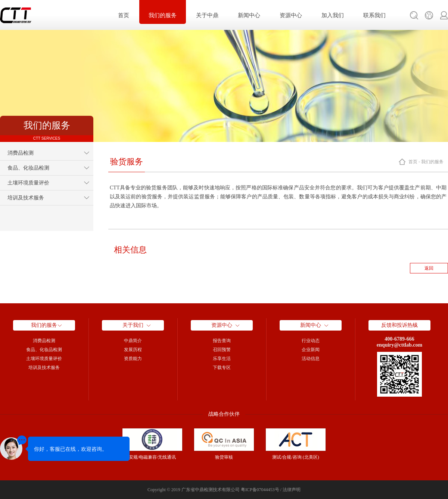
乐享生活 (222, 359)
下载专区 (222, 368)
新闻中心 (249, 15)
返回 (429, 268)
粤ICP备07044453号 (260, 490)
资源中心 (291, 15)
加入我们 (333, 15)
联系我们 (374, 15)
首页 (124, 15)
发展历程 (133, 350)
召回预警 (222, 350)
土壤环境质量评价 (28, 183)
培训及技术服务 (26, 198)
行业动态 (311, 341)
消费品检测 (21, 153)
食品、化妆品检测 (28, 168)
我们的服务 (163, 15)
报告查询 (222, 341)
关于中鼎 (207, 15)
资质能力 (133, 359)
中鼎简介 (133, 341)
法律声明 (292, 490)
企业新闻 (311, 350)
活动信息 (311, 359)
